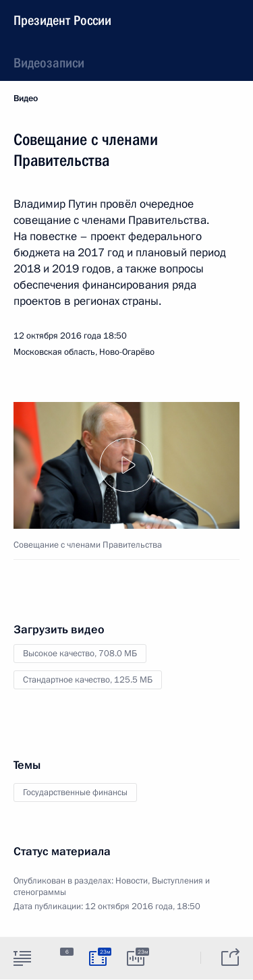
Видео (26, 98)
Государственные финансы (75, 792)
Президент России (62, 20)
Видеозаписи (49, 63)
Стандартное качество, (88, 680)
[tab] (22, 958)
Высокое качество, (80, 654)
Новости (132, 881)
